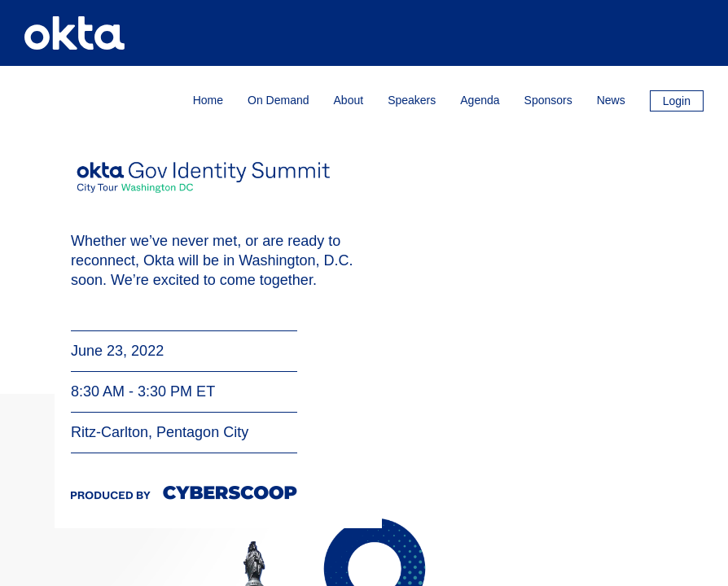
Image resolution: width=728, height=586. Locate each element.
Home (208, 100)
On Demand (278, 100)
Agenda (480, 100)
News (611, 100)
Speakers (412, 100)
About (349, 100)
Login (677, 101)
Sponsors (548, 100)
